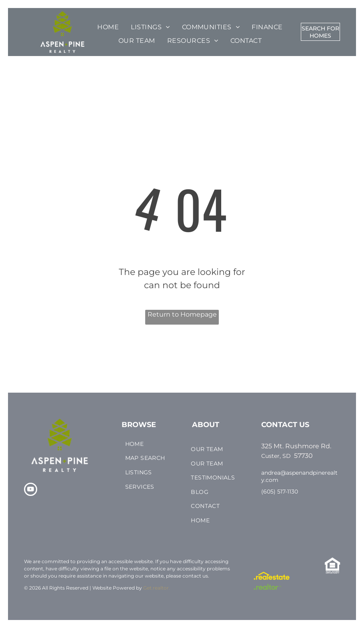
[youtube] (31, 490)
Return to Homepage (182, 314)
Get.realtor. (157, 588)
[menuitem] (108, 27)
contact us (195, 576)
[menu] (18, 32)
